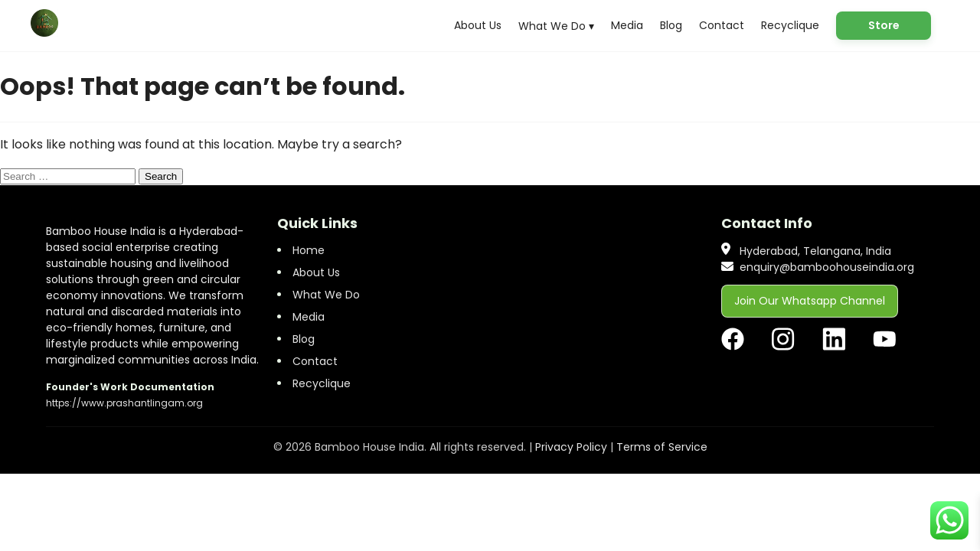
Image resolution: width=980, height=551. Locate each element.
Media (627, 25)
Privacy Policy (571, 447)
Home (309, 250)
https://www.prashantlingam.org (124, 403)
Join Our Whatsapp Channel (810, 301)
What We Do (326, 295)
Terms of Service (662, 447)
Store (884, 25)
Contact (722, 25)
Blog (671, 25)
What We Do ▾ (556, 26)
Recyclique (790, 25)
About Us (478, 25)
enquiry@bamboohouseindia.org (827, 267)
